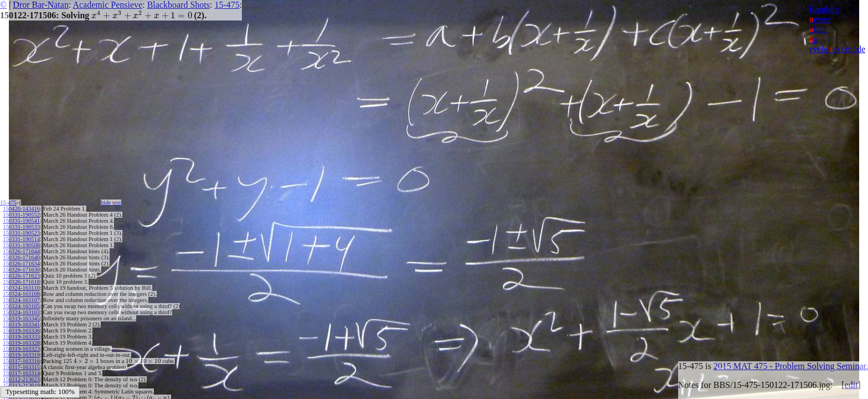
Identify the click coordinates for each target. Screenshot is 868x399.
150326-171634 (21, 264)
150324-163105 (21, 306)
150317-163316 (21, 361)
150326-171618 (21, 282)
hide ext (111, 203)
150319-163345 (21, 318)
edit (851, 385)
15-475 (227, 5)
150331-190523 (21, 233)
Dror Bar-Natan (41, 5)
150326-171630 (21, 270)
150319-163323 (21, 349)
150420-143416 (21, 209)
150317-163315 (21, 367)
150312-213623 (21, 379)
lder (818, 29)
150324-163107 (21, 300)
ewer (820, 19)
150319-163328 (21, 343)
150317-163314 (21, 373)
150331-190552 (21, 215)
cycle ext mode (837, 49)
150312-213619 (21, 385)
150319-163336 (21, 331)
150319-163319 (21, 355)
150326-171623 (21, 276)
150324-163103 (21, 312)
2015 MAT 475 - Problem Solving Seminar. (791, 366)
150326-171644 (21, 251)
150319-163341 (21, 324)
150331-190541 (21, 221)
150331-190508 (21, 245)
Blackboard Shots (179, 5)
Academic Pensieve (107, 5)
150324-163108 (21, 294)
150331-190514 (21, 239)
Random (824, 9)
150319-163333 (21, 337)
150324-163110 (21, 288)
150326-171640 (21, 257)
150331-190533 (21, 227)
